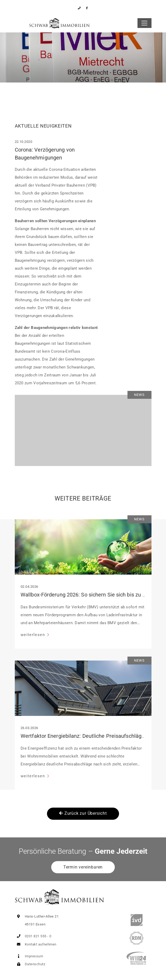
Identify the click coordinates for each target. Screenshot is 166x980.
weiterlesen (33, 635)
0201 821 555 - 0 (33, 936)
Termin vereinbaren (83, 867)
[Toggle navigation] (144, 23)
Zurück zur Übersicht (83, 813)
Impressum (29, 956)
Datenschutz (30, 964)
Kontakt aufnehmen (36, 944)
